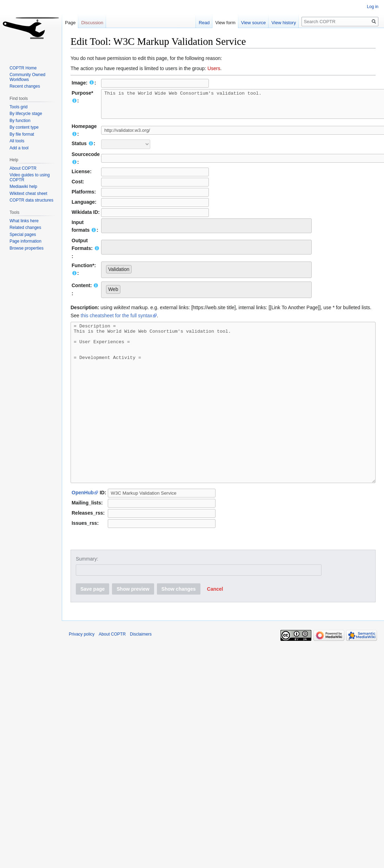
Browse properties (27, 248)
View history (278, 23)
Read (198, 23)
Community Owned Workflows (27, 77)
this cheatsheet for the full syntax (117, 321)
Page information (25, 241)
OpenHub (83, 529)
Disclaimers (141, 671)
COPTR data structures (31, 200)
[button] (215, 626)
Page (70, 23)
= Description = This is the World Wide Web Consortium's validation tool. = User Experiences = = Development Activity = (223, 423)
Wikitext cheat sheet (28, 194)
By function (20, 121)
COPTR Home (23, 68)
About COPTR (23, 168)
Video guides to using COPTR (30, 177)
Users (214, 68)
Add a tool (19, 148)
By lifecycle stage (26, 114)
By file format (22, 134)
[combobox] (206, 231)
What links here (24, 221)
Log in (373, 7)
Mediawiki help (23, 187)
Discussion (92, 23)
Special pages (23, 235)
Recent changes (25, 86)
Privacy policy (82, 671)
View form (220, 23)
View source (248, 23)
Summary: (87, 596)
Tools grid (18, 107)
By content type (24, 127)
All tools (17, 141)
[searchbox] (108, 230)
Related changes (25, 228)
